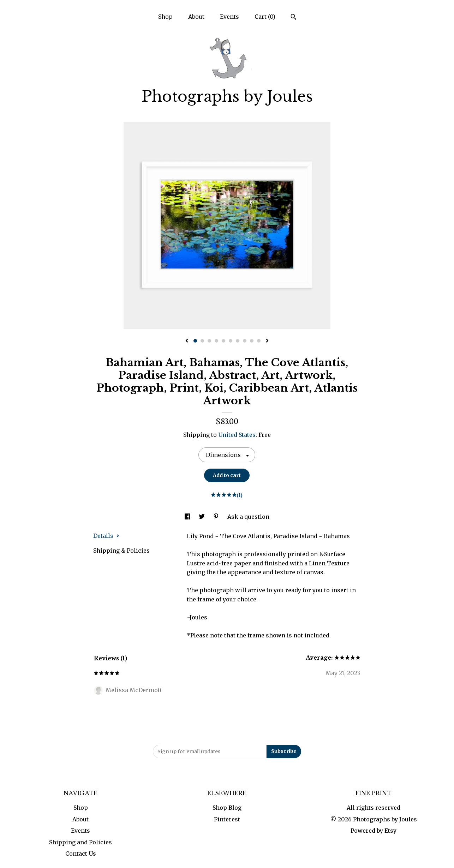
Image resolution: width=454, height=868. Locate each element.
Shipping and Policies (80, 842)
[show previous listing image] (187, 341)
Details (106, 536)
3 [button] (209, 341)
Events (229, 17)
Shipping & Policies (121, 551)
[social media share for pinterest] (217, 517)
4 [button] (216, 341)
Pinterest (227, 819)
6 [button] (231, 341)
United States (237, 435)
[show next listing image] (267, 341)
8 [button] (245, 341)
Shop (165, 17)
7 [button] (238, 341)
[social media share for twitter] (202, 517)
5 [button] (223, 341)
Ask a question (248, 517)
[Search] (294, 18)
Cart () (265, 17)
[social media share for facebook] (188, 517)
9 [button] (252, 341)
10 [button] (259, 341)
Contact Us (81, 854)
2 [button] (202, 341)
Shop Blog (227, 808)
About (196, 17)
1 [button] (195, 341)
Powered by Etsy (374, 831)
